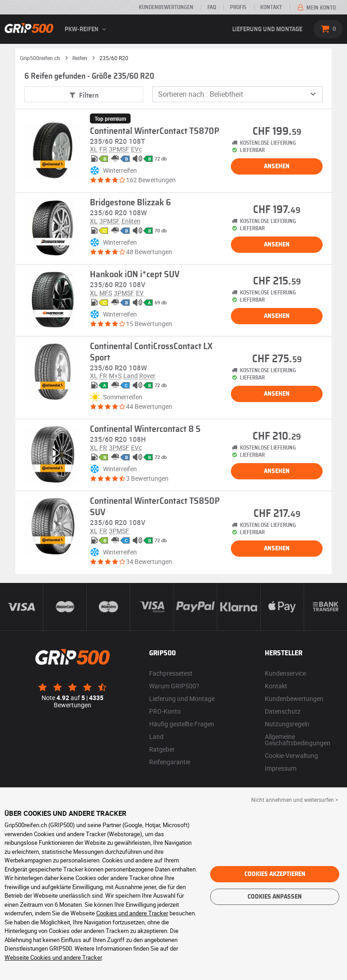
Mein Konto (316, 8)
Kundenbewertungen (166, 7)
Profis (238, 7)
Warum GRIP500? (174, 686)
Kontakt (271, 7)
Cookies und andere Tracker (132, 913)
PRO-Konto (165, 711)
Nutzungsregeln (287, 724)
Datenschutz (283, 711)
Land (156, 736)
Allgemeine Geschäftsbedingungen (298, 740)
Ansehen (277, 166)
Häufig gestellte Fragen (182, 724)
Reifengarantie (170, 762)
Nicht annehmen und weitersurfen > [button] (295, 800)
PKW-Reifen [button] (87, 29)
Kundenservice (285, 673)
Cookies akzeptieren (275, 874)
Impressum (281, 768)
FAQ (212, 7)
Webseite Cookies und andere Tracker (53, 957)
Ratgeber (162, 749)
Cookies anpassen (275, 897)
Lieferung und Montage (267, 29)
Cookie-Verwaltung (291, 755)
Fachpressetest (171, 673)
